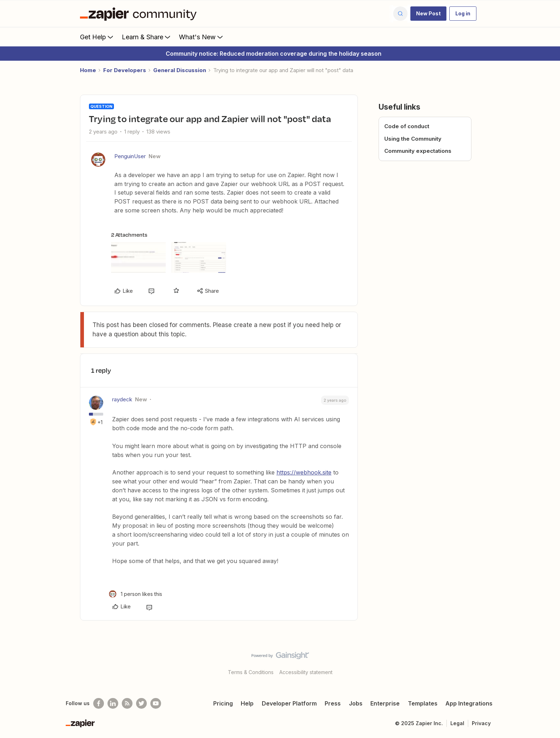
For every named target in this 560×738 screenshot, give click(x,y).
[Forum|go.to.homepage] (140, 14)
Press (333, 703)
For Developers (125, 70)
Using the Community (413, 139)
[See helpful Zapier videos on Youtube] (156, 703)
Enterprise (385, 703)
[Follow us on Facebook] (99, 703)
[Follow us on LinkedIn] (113, 703)
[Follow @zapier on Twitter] (141, 703)
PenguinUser (130, 156)
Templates (423, 703)
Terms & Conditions (251, 672)
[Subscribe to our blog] (127, 703)
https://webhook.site (304, 472)
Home (88, 70)
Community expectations (418, 151)
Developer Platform (289, 703)
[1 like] (136, 594)
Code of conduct (407, 126)
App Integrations (469, 703)
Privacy (481, 723)
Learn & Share (147, 37)
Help (247, 703)
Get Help (97, 37)
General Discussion (180, 70)
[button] (428, 14)
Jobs (356, 703)
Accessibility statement (306, 672)
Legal (457, 723)
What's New (202, 37)
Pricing (223, 703)
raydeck (122, 399)
